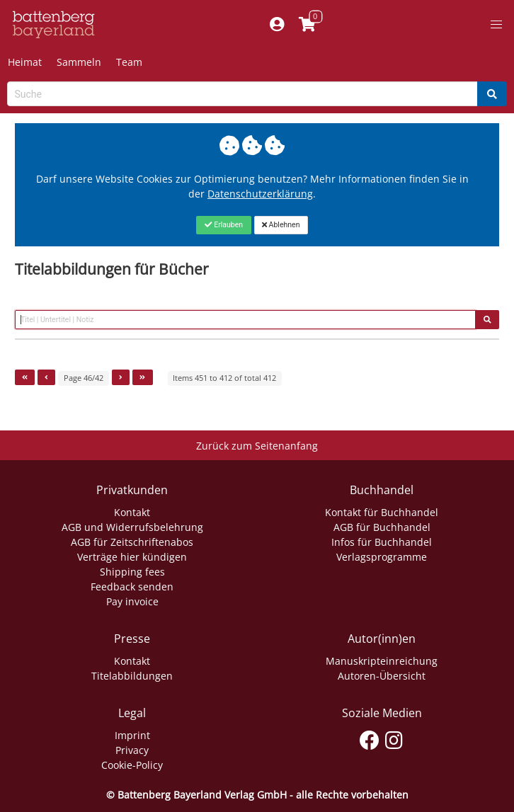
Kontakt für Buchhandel (382, 512)
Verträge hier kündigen (132, 557)
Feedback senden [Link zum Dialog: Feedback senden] (132, 587)
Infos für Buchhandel (382, 542)
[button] (496, 25)
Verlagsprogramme (382, 557)
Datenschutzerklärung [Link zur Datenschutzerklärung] (260, 194)
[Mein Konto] (276, 25)
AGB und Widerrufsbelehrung (132, 527)
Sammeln (79, 62)
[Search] (492, 94)
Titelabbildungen (132, 676)
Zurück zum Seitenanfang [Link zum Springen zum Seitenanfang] (257, 446)
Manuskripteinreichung (382, 661)
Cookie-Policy (132, 765)
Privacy (132, 750)
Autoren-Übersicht (382, 676)
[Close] (223, 225)
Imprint (132, 735)
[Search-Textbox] (242, 94)
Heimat (25, 62)
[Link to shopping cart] (307, 25)
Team (129, 62)
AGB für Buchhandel (382, 527)
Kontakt (132, 512)
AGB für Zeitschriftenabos (132, 542)
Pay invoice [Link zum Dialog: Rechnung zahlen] (132, 601)
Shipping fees (132, 572)
